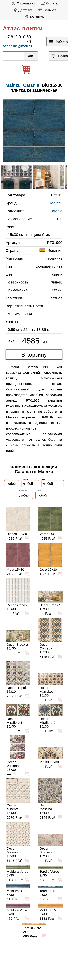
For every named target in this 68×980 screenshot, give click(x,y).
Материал (26, 479)
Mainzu (56, 203)
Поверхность (23, 491)
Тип (6, 479)
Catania (31, 85)
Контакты (34, 17)
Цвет (44, 479)
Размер (39, 491)
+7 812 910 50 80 (18, 39)
